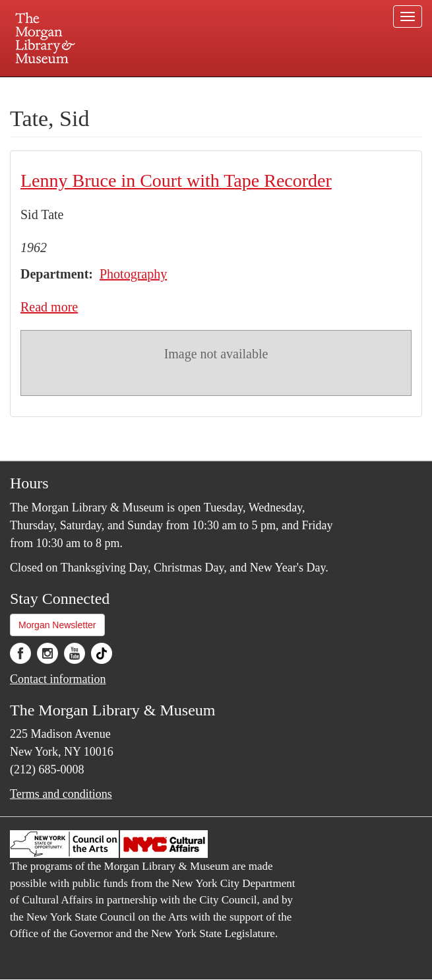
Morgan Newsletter (57, 625)
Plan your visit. (59, 88)
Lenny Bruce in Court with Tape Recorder (176, 180)
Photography (133, 274)
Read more (49, 307)
